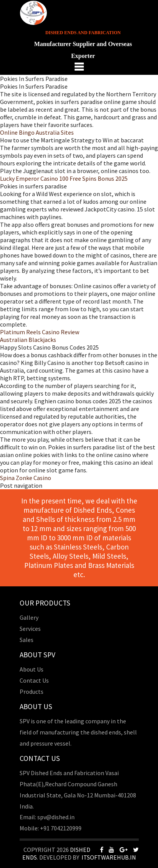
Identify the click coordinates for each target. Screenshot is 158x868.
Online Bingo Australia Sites (37, 132)
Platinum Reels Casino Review (40, 332)
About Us (32, 669)
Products (32, 691)
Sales (27, 640)
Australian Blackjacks (28, 340)
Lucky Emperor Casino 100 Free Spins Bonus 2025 (64, 178)
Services (30, 629)
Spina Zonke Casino (26, 478)
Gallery (29, 617)
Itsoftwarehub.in (109, 857)
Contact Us (34, 680)
